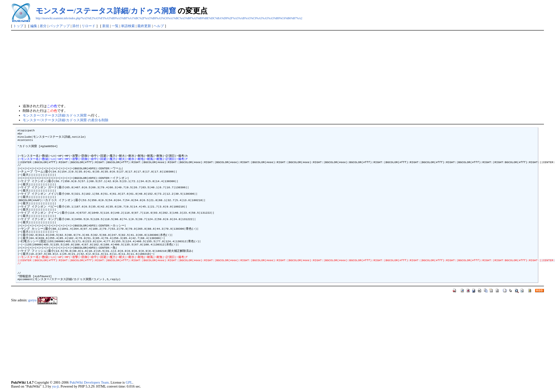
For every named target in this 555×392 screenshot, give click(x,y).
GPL (129, 382)
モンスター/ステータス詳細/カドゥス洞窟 (106, 11)
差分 (43, 26)
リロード (88, 26)
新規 (106, 26)
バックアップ (59, 26)
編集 (34, 26)
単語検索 (128, 26)
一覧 (115, 26)
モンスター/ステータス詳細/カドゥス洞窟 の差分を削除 (66, 120)
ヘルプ (159, 26)
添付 (76, 26)
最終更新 (144, 26)
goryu (33, 300)
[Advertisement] (277, 68)
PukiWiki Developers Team (89, 382)
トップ (18, 26)
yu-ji (55, 386)
